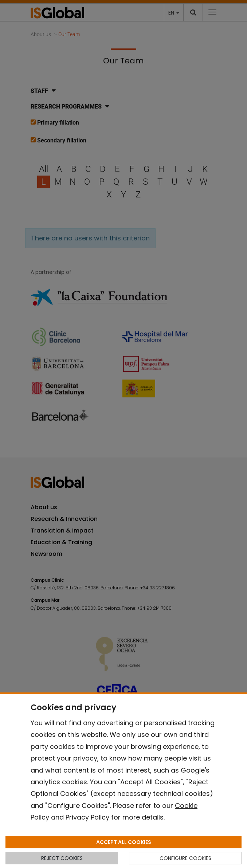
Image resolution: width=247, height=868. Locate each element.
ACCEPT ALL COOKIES (124, 842)
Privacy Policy (87, 817)
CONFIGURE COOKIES (185, 858)
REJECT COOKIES (62, 858)
